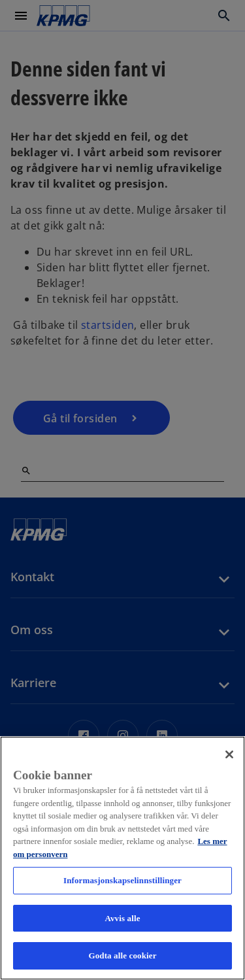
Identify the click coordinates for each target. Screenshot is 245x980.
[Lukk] (229, 754)
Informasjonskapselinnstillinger (122, 880)
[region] (122, 858)
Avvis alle (122, 918)
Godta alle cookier (122, 955)
